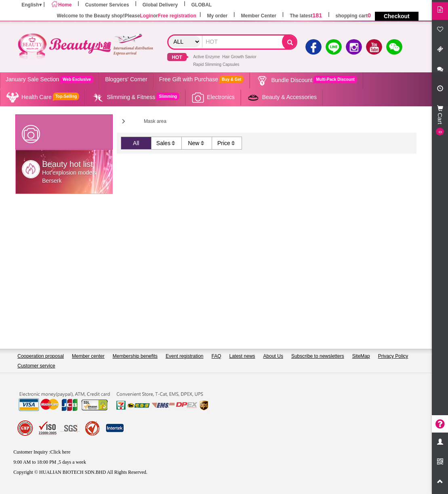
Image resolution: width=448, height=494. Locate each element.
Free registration (177, 16)
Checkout (397, 16)
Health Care (42, 97)
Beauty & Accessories (282, 97)
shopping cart (353, 16)
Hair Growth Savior (239, 57)
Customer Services (107, 5)
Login (146, 16)
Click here (61, 452)
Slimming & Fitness (135, 97)
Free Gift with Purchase (202, 79)
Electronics (213, 97)
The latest (306, 16)
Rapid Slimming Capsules (216, 64)
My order (217, 16)
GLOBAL (202, 5)
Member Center (258, 16)
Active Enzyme (206, 57)
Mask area (155, 121)
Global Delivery (160, 5)
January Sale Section (49, 79)
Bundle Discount (306, 80)
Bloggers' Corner (126, 79)
